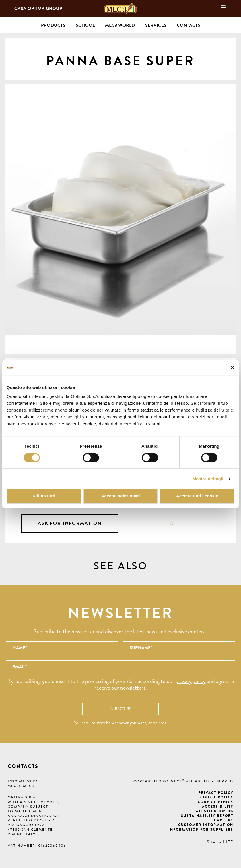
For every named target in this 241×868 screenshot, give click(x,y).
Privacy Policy (216, 793)
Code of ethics (215, 802)
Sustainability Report (207, 816)
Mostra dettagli (208, 479)
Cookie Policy (217, 797)
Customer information (206, 825)
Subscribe (120, 709)
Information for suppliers (201, 830)
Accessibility (218, 807)
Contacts (188, 25)
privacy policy (191, 681)
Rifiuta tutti (44, 496)
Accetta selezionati (120, 496)
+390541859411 (23, 781)
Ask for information (70, 523)
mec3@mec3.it (24, 786)
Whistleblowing (214, 811)
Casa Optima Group (38, 9)
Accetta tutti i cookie (197, 496)
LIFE (228, 842)
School (85, 25)
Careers (224, 820)
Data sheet (171, 523)
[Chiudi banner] (232, 368)
